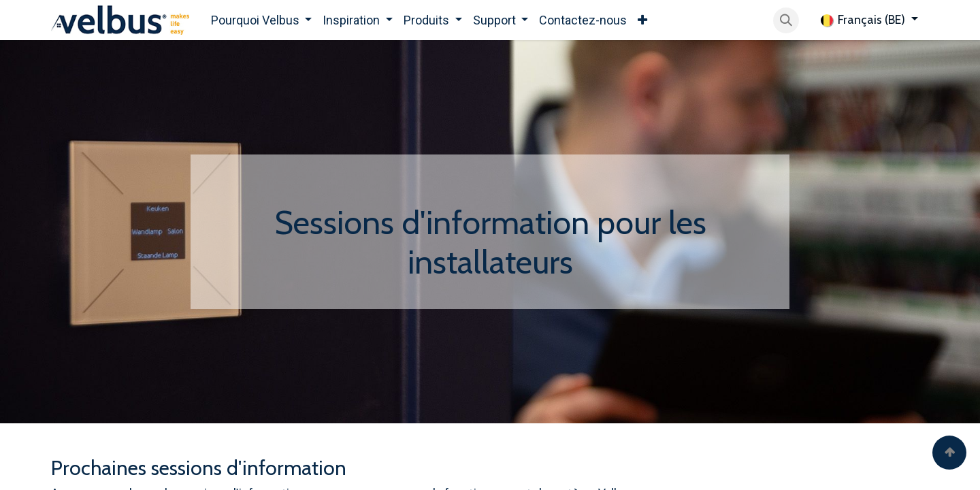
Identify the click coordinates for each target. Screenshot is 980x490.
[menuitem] (262, 20)
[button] (786, 20)
